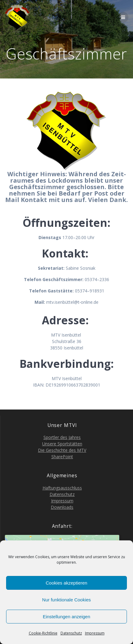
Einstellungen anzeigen (66, 617)
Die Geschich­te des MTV (62, 450)
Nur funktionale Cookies (66, 600)
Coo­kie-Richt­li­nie (43, 633)
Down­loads (62, 507)
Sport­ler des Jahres (62, 437)
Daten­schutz (71, 633)
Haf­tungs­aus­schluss (62, 488)
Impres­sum (95, 633)
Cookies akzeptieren (67, 583)
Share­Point (62, 457)
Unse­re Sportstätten (62, 444)
